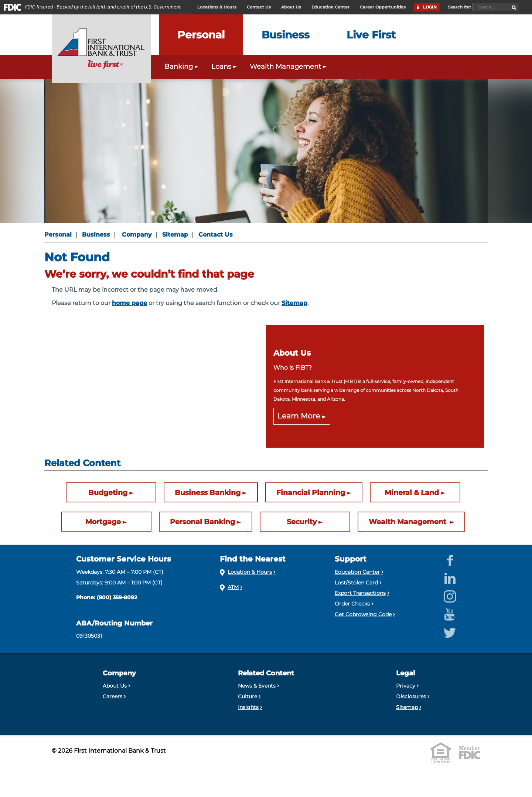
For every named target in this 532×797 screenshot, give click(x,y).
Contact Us (259, 7)
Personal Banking (202, 522)
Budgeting (108, 492)
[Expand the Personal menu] (201, 35)
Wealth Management (408, 522)
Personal (58, 235)
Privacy (406, 686)
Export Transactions (360, 593)
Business (96, 235)
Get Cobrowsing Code (363, 614)
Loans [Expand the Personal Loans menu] (225, 66)
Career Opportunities (383, 7)
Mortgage (103, 522)
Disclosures (411, 696)
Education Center (330, 7)
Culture (248, 696)
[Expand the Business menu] (286, 35)
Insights (248, 707)
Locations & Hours (217, 7)
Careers (112, 696)
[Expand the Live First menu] (371, 35)
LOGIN (430, 7)
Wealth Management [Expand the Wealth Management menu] (289, 66)
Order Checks (352, 604)
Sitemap (175, 235)
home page (129, 303)
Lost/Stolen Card (356, 583)
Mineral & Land (412, 492)
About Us (291, 7)
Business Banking (208, 492)
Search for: (460, 7)
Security (302, 522)
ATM (233, 587)
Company (137, 235)
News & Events (257, 686)
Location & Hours (250, 572)
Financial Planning (311, 492)
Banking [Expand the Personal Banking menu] (182, 66)
